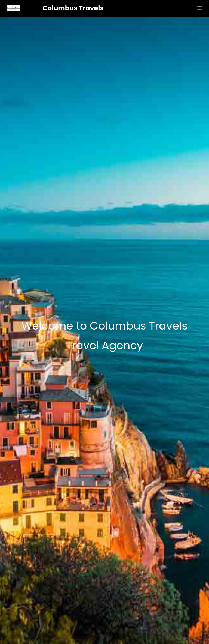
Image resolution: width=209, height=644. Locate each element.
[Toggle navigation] (198, 8)
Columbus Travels (73, 8)
